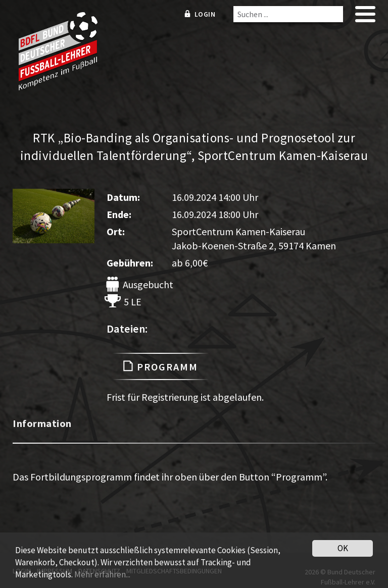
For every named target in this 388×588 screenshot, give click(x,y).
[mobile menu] (365, 17)
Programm (160, 366)
